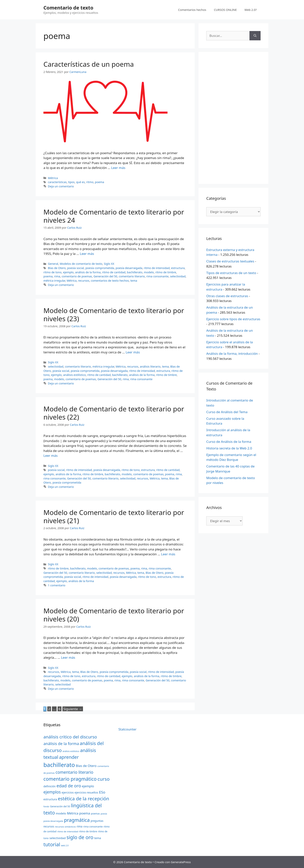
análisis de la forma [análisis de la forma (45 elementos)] (61, 743)
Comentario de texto (68, 8)
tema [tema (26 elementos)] (98, 838)
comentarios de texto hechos (110, 281)
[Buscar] (255, 36)
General (53, 264)
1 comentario (57, 585)
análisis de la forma (88, 272)
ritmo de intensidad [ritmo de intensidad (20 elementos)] (68, 831)
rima (57, 276)
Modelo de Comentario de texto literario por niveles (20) (114, 615)
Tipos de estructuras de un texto (231, 273)
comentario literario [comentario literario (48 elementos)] (74, 772)
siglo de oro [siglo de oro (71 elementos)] (80, 837)
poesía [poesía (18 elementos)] (104, 814)
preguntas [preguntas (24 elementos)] (97, 821)
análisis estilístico (75, 375)
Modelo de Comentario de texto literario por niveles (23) (114, 315)
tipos (71, 182)
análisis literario (150, 366)
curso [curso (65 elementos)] (104, 779)
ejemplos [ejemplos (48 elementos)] (52, 792)
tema (134, 281)
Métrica (53, 178)
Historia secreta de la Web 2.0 (229, 448)
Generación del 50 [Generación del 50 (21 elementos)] (60, 806)
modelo (149, 272)
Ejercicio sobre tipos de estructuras (233, 319)
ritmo (90, 182)
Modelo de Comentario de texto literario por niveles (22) (114, 413)
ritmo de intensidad (157, 268)
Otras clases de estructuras (227, 296)
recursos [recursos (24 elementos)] (49, 826)
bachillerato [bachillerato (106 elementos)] (59, 765)
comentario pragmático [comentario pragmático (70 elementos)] (70, 779)
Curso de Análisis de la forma (229, 442)
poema (100, 182)
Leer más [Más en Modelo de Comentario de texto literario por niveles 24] (87, 254)
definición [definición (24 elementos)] (50, 786)
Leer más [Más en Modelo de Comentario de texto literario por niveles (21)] (168, 554)
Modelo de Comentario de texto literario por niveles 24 (114, 216)
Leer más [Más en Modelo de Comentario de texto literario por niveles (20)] (68, 657)
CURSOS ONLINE (225, 10)
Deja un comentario (61, 186)
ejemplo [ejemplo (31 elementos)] (88, 786)
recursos (84, 281)
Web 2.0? (251, 10)
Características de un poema (89, 64)
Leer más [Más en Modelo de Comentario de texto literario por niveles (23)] (133, 352)
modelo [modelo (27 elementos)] (61, 813)
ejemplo (68, 272)
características (57, 182)
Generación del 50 (105, 276)
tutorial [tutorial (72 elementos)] (52, 844)
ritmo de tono (52, 272)
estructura (178, 268)
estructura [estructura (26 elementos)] (50, 799)
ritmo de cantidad (114, 272)
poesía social (75, 268)
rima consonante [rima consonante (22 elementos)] (93, 826)
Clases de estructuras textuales (230, 261)
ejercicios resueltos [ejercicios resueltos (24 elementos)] (86, 792)
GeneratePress (181, 862)
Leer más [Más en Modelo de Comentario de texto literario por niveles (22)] (51, 456)
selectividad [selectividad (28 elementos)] (58, 838)
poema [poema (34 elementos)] (85, 813)
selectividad (178, 276)
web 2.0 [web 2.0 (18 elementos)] (65, 845)
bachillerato (135, 272)
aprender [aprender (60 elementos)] (69, 757)
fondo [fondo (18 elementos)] (46, 807)
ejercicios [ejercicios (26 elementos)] (68, 792)
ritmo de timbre (166, 272)
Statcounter (127, 729)
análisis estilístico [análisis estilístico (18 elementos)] (71, 751)
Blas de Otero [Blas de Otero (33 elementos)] (86, 766)
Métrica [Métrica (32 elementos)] (73, 813)
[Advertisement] (233, 118)
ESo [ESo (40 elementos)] (102, 792)
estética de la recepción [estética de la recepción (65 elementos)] (83, 798)
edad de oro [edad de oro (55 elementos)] (69, 786)
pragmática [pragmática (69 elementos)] (77, 820)
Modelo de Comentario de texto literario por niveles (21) (114, 516)
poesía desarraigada (129, 268)
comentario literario (132, 276)
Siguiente (73, 709)
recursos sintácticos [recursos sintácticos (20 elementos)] (65, 827)
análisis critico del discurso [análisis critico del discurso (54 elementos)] (70, 737)
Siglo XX (109, 264)
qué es (80, 182)
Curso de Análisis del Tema (227, 412)
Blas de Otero (57, 268)
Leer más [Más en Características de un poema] (118, 168)
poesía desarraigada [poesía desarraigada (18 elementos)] (53, 821)
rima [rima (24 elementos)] (79, 826)
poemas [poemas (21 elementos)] (95, 814)
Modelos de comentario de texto (81, 264)
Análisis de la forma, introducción (232, 354)
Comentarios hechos (192, 10)
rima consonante (158, 276)
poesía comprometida (100, 268)
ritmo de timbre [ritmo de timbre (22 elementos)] (88, 831)
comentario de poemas (77, 276)
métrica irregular (54, 281)
